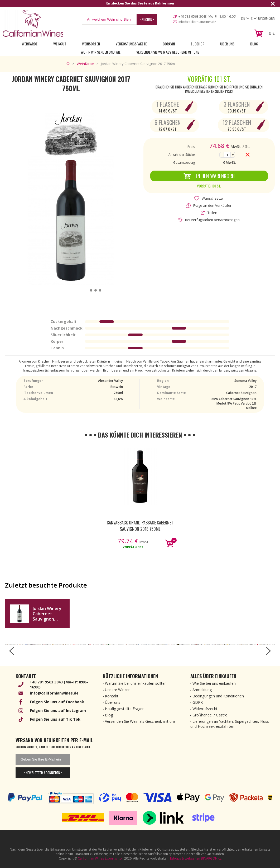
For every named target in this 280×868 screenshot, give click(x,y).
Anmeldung (202, 690)
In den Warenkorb (209, 176)
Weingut (60, 44)
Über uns (227, 44)
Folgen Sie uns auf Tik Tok (55, 719)
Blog (254, 44)
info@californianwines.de (197, 22)
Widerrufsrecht (205, 709)
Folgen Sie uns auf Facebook (57, 702)
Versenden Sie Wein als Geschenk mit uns (168, 52)
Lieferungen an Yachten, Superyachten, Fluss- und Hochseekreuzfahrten (230, 724)
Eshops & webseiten (185, 858)
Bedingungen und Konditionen (218, 696)
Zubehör (197, 44)
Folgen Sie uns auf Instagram (58, 710)
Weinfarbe (30, 44)
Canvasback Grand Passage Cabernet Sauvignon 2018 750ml (140, 526)
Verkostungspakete (131, 44)
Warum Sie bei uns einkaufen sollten (136, 683)
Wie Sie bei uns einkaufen (214, 683)
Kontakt (112, 696)
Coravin (169, 44)
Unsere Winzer (117, 690)
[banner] (33, 23)
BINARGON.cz (211, 858)
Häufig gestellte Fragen (125, 709)
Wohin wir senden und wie (101, 52)
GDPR (198, 702)
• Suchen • (147, 20)
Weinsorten (91, 44)
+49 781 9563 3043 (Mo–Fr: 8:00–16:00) (207, 17)
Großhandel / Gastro (210, 715)
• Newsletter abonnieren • (43, 773)
